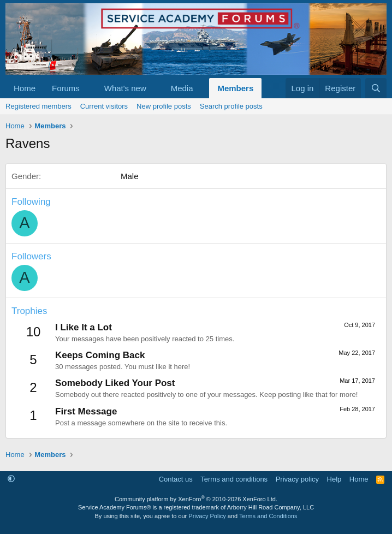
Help (334, 479)
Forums (66, 88)
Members (235, 88)
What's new (125, 88)
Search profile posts (231, 106)
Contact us (176, 479)
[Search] (376, 88)
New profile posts (164, 106)
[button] (88, 88)
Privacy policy (297, 479)
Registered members (38, 106)
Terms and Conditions (268, 516)
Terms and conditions (234, 479)
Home (25, 88)
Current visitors (104, 106)
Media (182, 88)
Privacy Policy (207, 516)
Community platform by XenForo (196, 499)
